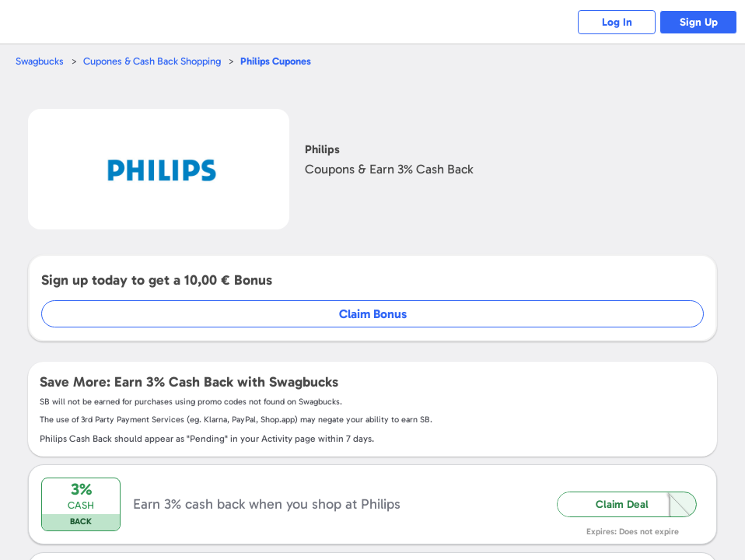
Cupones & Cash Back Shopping (152, 61)
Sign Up (699, 22)
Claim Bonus (373, 314)
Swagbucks (40, 61)
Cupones (276, 61)
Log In (617, 22)
